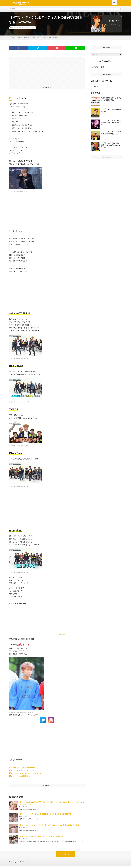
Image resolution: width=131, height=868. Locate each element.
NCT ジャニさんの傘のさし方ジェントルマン (28, 775)
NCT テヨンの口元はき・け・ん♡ (24, 772)
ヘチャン (28, 29)
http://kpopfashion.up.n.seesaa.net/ (23, 714)
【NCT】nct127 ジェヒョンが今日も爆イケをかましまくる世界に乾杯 (45, 815)
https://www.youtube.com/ (21, 193)
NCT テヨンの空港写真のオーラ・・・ (25, 778)
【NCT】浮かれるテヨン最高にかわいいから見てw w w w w (42, 838)
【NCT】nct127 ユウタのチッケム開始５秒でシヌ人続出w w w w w (111, 124)
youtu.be (61, 635)
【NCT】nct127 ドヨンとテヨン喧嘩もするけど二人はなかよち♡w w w (111, 147)
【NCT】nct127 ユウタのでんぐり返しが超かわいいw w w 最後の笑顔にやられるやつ (51, 827)
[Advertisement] (47, 73)
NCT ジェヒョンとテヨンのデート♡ (23, 769)
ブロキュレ (25, 863)
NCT (22, 29)
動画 (33, 29)
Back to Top (66, 856)
